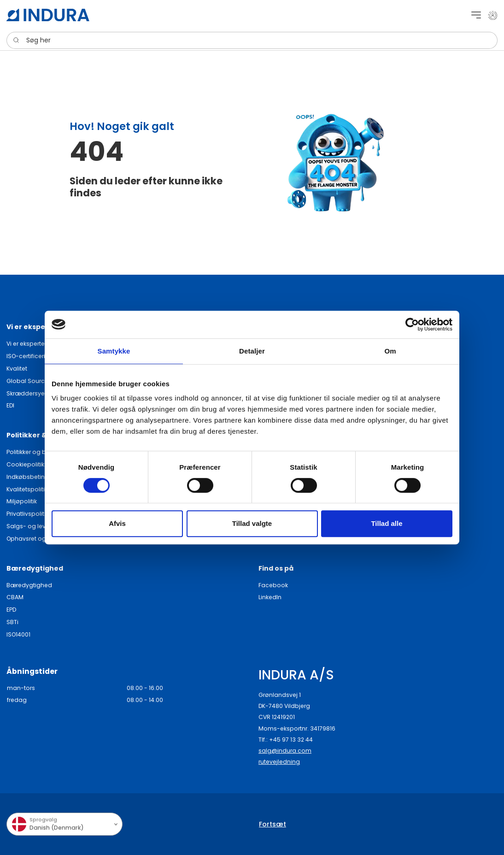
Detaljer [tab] (252, 351)
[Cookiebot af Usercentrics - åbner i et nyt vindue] (412, 324)
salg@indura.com (285, 751)
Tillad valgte (252, 523)
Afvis (117, 523)
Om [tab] (390, 351)
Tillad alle (387, 523)
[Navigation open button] (476, 15)
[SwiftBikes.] (48, 15)
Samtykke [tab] (114, 351)
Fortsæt (273, 824)
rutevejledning (279, 762)
